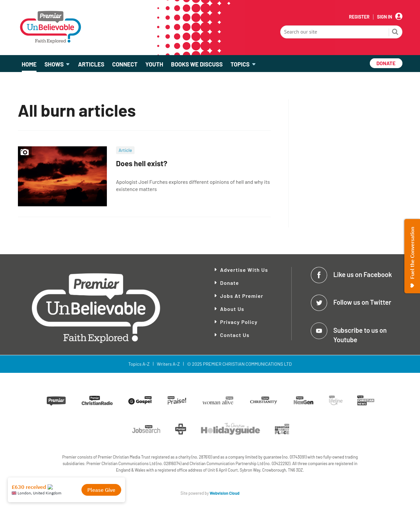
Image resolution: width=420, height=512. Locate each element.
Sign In (384, 17)
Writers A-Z (168, 364)
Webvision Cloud (224, 493)
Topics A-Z (139, 364)
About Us (232, 309)
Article (125, 150)
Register (359, 17)
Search (395, 33)
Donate (230, 283)
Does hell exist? (142, 163)
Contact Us (235, 335)
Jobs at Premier (242, 296)
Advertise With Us (244, 270)
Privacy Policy (239, 322)
